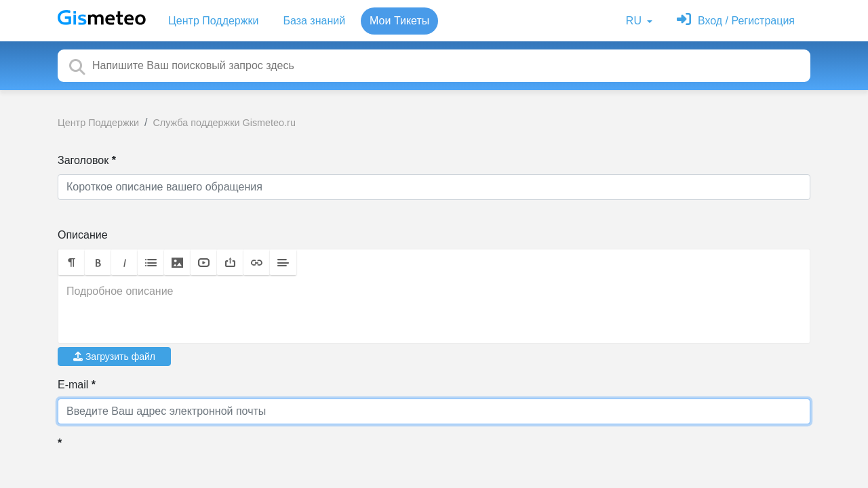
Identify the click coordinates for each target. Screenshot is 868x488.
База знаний (314, 21)
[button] (72, 262)
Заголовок (83, 160)
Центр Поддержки (213, 21)
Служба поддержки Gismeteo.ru (224, 123)
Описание (83, 235)
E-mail (73, 385)
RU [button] (635, 21)
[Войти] (736, 21)
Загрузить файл (114, 357)
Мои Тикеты (399, 21)
